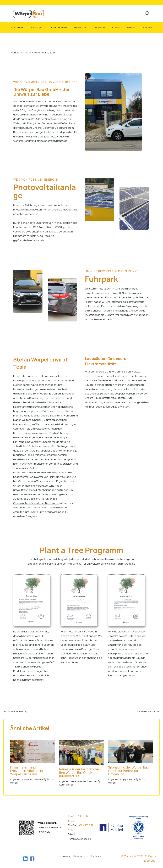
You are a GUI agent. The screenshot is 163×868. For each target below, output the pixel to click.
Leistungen (36, 27)
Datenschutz (81, 856)
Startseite (17, 27)
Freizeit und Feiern (33, 779)
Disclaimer (96, 856)
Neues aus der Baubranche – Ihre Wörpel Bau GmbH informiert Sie (81, 773)
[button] (148, 14)
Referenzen (81, 27)
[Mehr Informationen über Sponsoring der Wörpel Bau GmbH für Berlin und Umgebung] (131, 751)
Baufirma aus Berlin (29, 394)
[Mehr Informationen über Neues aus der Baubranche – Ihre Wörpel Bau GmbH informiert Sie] (81, 752)
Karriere (148, 27)
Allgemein (16, 779)
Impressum (65, 856)
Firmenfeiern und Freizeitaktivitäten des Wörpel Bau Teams (28, 771)
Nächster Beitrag (148, 711)
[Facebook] (32, 859)
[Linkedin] (25, 859)
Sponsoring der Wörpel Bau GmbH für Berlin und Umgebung (129, 771)
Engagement (128, 779)
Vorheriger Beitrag (16, 711)
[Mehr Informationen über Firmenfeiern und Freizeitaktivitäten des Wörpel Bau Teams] (32, 751)
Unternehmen (58, 27)
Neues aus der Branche (85, 781)
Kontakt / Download (124, 27)
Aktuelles (100, 27)
